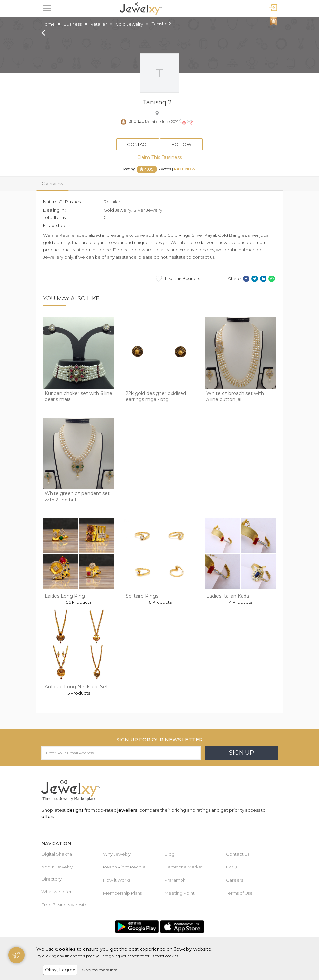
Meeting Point (180, 893)
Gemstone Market (184, 867)
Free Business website (64, 905)
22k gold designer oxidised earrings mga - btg (156, 397)
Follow (181, 144)
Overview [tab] (53, 184)
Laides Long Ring (65, 596)
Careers (234, 880)
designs (75, 810)
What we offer (56, 892)
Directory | (53, 879)
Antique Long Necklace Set (76, 687)
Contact (138, 144)
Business (73, 24)
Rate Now (185, 169)
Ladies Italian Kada (228, 596)
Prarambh (175, 880)
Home (48, 24)
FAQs (232, 867)
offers (48, 816)
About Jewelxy (57, 867)
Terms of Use (239, 893)
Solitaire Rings (142, 596)
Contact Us (238, 854)
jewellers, (128, 810)
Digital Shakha (57, 854)
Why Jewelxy (117, 854)
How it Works (117, 880)
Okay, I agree (60, 970)
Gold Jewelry (129, 24)
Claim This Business (159, 157)
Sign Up (242, 753)
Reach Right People (124, 867)
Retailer (99, 24)
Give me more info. (100, 970)
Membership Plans (122, 893)
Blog (170, 854)
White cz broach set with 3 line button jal (235, 397)
